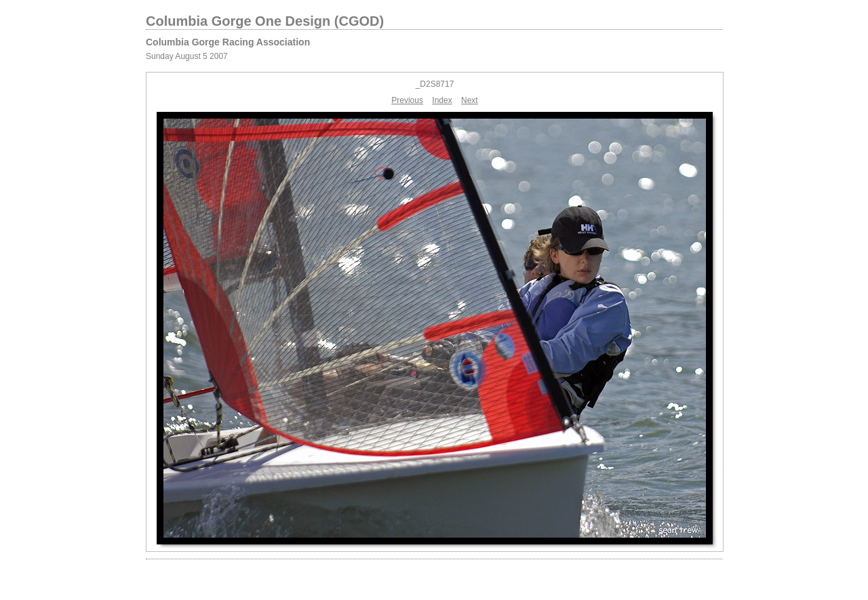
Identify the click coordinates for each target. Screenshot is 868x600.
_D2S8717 (435, 84)
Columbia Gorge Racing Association (228, 42)
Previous (407, 100)
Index (442, 100)
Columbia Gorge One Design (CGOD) (265, 21)
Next (470, 100)
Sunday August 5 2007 (187, 56)
